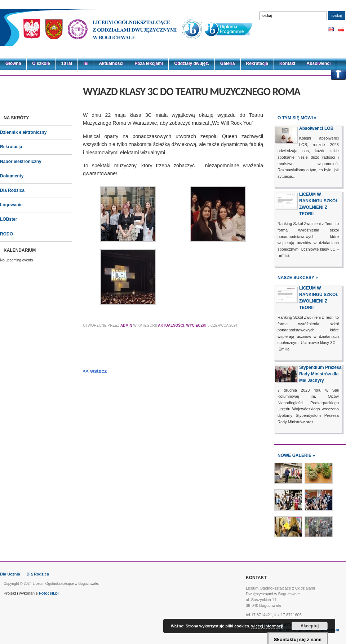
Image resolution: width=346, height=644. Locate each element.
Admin (126, 325)
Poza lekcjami (149, 63)
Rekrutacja (257, 63)
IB (85, 63)
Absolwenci (319, 63)
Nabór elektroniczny (21, 162)
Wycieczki (196, 325)
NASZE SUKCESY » (298, 278)
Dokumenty (12, 176)
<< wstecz (95, 371)
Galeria (228, 63)
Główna (13, 63)
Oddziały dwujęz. (192, 63)
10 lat (67, 63)
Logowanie (11, 205)
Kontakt (287, 63)
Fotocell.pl (49, 593)
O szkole (41, 63)
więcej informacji (267, 626)
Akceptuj (310, 626)
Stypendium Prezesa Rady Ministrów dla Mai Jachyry (320, 374)
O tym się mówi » (297, 118)
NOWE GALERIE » (296, 455)
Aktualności (111, 63)
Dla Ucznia (10, 574)
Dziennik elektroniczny (23, 132)
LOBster (8, 219)
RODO (6, 234)
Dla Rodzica (12, 190)
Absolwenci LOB (316, 128)
